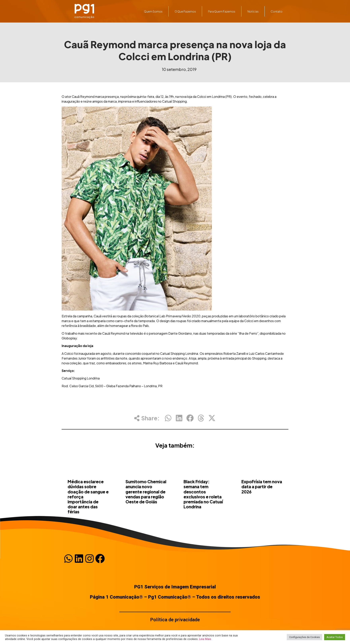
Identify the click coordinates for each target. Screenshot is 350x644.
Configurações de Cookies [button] (304, 637)
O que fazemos (185, 11)
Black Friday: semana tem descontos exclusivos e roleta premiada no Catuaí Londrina (203, 514)
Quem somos (153, 11)
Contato (277, 11)
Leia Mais (205, 639)
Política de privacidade (175, 620)
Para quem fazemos (222, 11)
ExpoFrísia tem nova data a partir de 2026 (262, 506)
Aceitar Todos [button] (335, 637)
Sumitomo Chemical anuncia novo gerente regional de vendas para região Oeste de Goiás (146, 512)
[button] (168, 421)
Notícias (253, 11)
